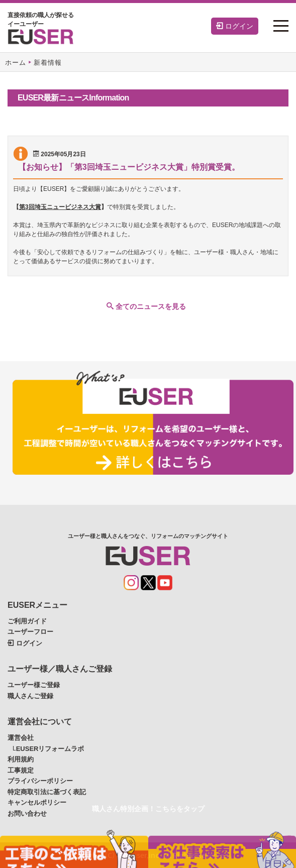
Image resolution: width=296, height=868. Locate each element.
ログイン (235, 26)
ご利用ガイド (27, 621)
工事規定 (21, 770)
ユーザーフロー (30, 632)
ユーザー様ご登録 (34, 685)
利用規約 (21, 759)
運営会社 (21, 738)
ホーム (16, 63)
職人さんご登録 (30, 696)
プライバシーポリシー (40, 781)
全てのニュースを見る (146, 306)
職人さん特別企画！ (148, 809)
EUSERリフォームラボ (50, 749)
